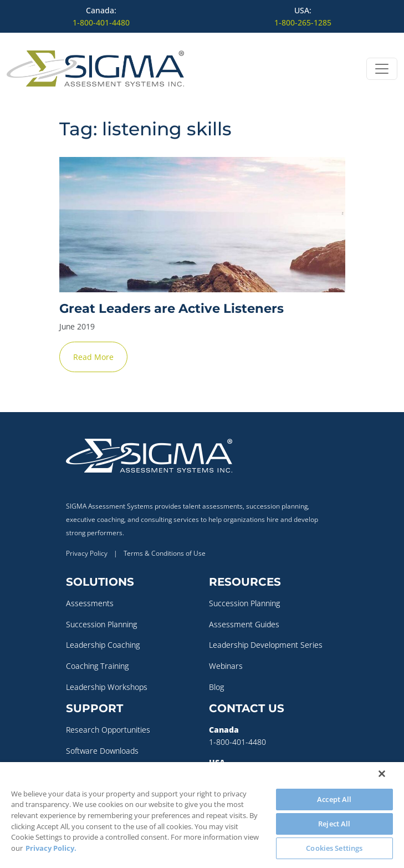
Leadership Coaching (103, 645)
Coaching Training (97, 666)
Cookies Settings (334, 848)
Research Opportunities (108, 730)
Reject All (334, 824)
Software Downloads (102, 751)
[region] (202, 815)
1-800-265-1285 (303, 22)
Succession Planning (101, 624)
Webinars (226, 666)
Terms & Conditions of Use (165, 553)
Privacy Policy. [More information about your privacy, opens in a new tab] (51, 848)
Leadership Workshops (107, 687)
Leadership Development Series (266, 645)
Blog (216, 687)
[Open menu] (382, 69)
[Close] (382, 774)
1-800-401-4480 (101, 22)
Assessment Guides (244, 624)
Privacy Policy (87, 553)
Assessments (90, 603)
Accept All (334, 799)
